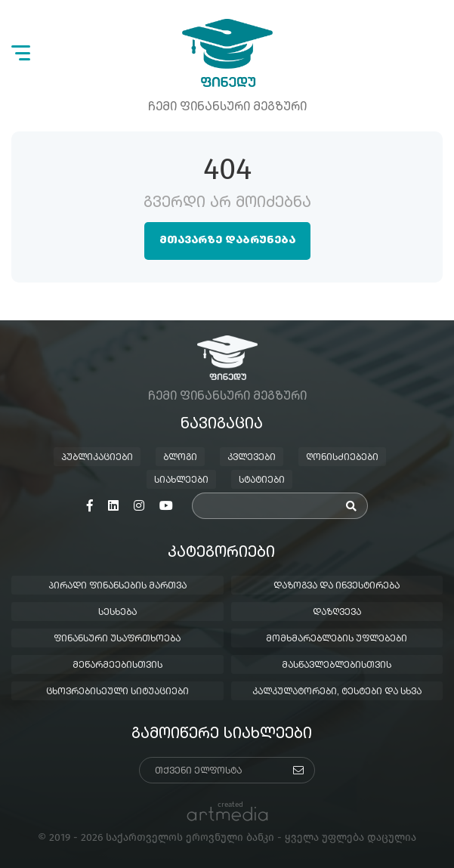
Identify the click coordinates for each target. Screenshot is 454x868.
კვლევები (252, 458)
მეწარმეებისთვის (117, 666)
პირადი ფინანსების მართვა (117, 586)
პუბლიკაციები (97, 458)
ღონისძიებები (342, 458)
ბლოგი (180, 458)
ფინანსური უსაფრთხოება (117, 639)
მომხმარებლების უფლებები (337, 639)
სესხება (117, 613)
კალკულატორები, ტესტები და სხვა (337, 692)
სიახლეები (181, 480)
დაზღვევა (337, 613)
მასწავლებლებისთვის (337, 666)
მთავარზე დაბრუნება (227, 240)
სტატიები (262, 480)
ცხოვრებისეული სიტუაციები (117, 692)
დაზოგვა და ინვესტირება (337, 586)
